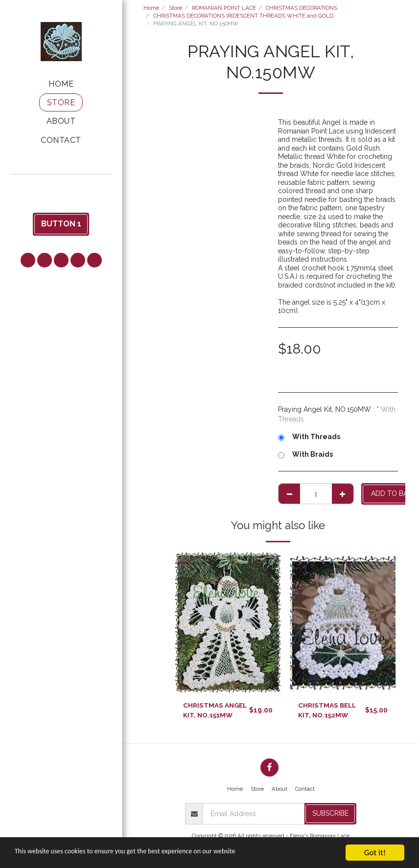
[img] (228, 622)
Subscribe (330, 814)
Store (175, 8)
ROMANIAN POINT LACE (224, 8)
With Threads (309, 437)
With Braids (305, 455)
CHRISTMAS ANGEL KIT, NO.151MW (216, 710)
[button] (61, 188)
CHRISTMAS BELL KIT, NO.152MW (328, 710)
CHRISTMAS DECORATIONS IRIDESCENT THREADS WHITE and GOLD (243, 16)
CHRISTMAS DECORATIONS (302, 8)
